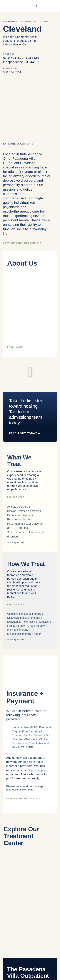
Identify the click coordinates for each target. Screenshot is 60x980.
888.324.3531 (12, 72)
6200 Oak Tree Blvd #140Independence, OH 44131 (21, 60)
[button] (30, 372)
